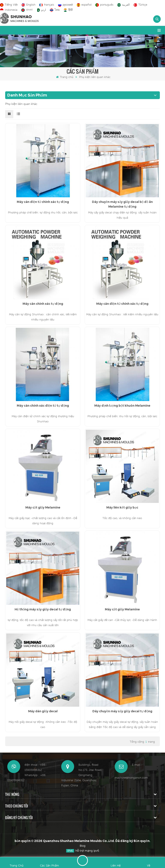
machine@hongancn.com (131, 778)
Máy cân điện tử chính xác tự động (43, 202)
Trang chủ (65, 77)
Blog (83, 846)
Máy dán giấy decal (43, 711)
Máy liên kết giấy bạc (122, 507)
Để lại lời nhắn (82, 860)
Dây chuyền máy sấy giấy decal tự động (122, 711)
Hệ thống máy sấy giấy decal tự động (43, 609)
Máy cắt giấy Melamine (43, 507)
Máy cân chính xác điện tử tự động (43, 406)
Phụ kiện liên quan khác (95, 77)
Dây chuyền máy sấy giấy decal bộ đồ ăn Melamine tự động (122, 204)
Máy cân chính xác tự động (43, 304)
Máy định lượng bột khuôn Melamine (122, 406)
